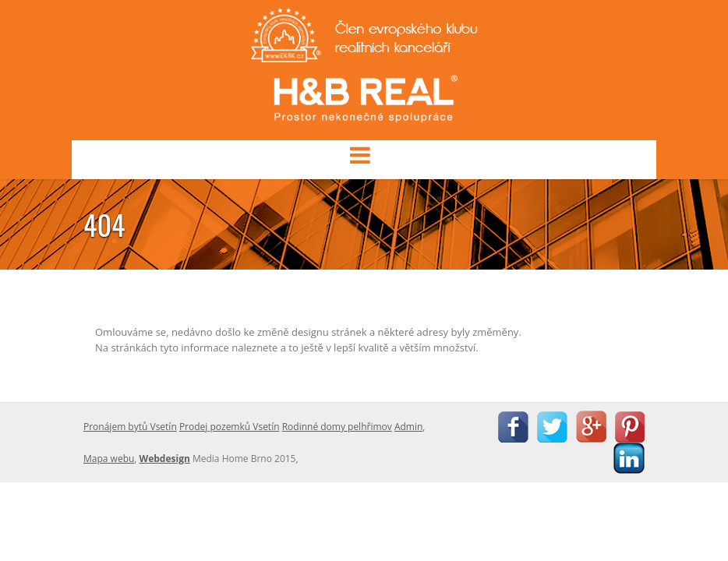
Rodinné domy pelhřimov (337, 427)
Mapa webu (109, 459)
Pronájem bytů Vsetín (130, 427)
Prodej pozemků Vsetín (230, 427)
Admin (408, 427)
